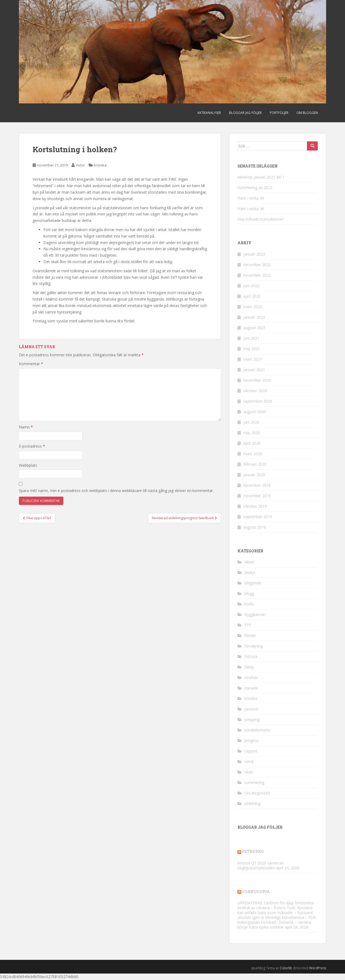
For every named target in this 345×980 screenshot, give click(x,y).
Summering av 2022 (255, 188)
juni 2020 (251, 422)
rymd (249, 761)
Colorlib (286, 968)
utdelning (252, 803)
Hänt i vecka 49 (251, 198)
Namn (26, 427)
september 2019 (258, 517)
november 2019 (257, 496)
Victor (80, 165)
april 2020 (252, 443)
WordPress (318, 968)
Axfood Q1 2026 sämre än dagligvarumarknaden (261, 865)
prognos (252, 740)
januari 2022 (254, 317)
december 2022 (257, 265)
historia (251, 656)
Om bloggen (307, 113)
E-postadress (32, 446)
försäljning (254, 646)
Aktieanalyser (209, 113)
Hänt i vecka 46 (251, 209)
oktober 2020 (255, 391)
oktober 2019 (255, 506)
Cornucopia (256, 892)
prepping (252, 719)
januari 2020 (254, 475)
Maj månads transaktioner (261, 219)
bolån (249, 604)
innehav (251, 677)
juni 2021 (251, 338)
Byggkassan (255, 614)
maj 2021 (252, 349)
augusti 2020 (255, 412)
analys (250, 572)
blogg (249, 593)
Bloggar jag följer (245, 113)
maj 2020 (252, 433)
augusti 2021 (255, 328)
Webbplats (28, 465)
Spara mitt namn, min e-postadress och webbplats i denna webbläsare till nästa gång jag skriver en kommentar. (116, 491)
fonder (250, 635)
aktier (249, 562)
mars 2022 (253, 307)
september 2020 (258, 401)
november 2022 (257, 275)
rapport (251, 751)
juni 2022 (251, 286)
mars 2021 (253, 359)
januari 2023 (254, 254)
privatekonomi (257, 730)
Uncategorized (257, 793)
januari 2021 (254, 370)
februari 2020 (255, 464)
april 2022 (252, 296)
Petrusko (253, 851)
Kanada (251, 688)
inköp (249, 667)
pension (251, 709)
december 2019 (257, 485)
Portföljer (279, 113)
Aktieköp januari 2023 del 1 (261, 177)
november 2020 (257, 380)
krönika (100, 165)
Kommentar (31, 364)
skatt (249, 772)
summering (254, 782)
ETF (248, 625)
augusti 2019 (255, 527)
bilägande (253, 583)
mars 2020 (253, 454)
